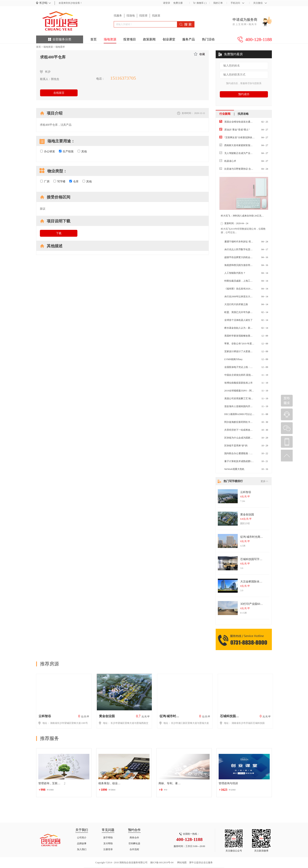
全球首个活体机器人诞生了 (238, 320)
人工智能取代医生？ (235, 273)
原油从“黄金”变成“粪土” (237, 130)
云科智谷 (246, 492)
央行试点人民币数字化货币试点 (241, 249)
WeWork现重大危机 (234, 469)
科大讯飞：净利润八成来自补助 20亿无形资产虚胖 (247, 216)
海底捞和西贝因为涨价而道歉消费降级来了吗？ (249, 265)
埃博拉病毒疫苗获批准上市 (238, 383)
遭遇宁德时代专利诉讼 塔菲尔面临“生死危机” (248, 242)
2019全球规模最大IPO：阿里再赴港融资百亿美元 (250, 391)
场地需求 (60, 47)
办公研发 (48, 151)
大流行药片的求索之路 (236, 304)
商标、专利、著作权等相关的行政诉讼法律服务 (170, 783)
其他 (82, 151)
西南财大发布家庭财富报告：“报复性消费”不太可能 (251, 145)
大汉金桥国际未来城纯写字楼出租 (261, 582)
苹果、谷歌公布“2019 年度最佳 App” (243, 344)
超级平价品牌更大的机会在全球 (241, 257)
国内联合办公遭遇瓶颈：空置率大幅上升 (246, 453)
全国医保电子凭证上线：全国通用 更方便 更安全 (250, 367)
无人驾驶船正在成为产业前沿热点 (242, 153)
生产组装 (66, 151)
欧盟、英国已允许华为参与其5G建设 (243, 312)
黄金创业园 (247, 515)
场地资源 (48, 47)
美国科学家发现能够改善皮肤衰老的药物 (246, 336)
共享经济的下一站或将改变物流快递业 (244, 430)
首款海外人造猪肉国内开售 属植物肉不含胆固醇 (249, 406)
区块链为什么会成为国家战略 (240, 438)
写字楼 (59, 181)
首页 (93, 39)
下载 (59, 233)
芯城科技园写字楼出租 (254, 559)
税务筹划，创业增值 (110, 783)
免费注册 (178, 3)
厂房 (45, 181)
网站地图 (181, 863)
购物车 (200, 3)
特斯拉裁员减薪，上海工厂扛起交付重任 (246, 281)
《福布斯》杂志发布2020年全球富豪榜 (244, 289)
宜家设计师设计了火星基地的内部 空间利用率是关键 (252, 351)
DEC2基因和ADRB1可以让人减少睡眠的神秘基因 (250, 414)
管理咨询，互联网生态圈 (50, 783)
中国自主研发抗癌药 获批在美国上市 (243, 375)
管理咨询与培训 (228, 783)
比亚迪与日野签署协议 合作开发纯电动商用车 (248, 169)
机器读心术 (230, 161)
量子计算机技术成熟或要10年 (240, 461)
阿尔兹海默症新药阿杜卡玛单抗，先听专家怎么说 (250, 422)
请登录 (167, 3)
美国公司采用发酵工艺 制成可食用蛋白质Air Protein (251, 399)
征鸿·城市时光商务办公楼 (256, 537)
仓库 (74, 181)
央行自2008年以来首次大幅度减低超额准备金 (248, 297)
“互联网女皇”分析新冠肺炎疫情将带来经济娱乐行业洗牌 (254, 137)
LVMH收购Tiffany (234, 359)
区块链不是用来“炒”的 (236, 446)
